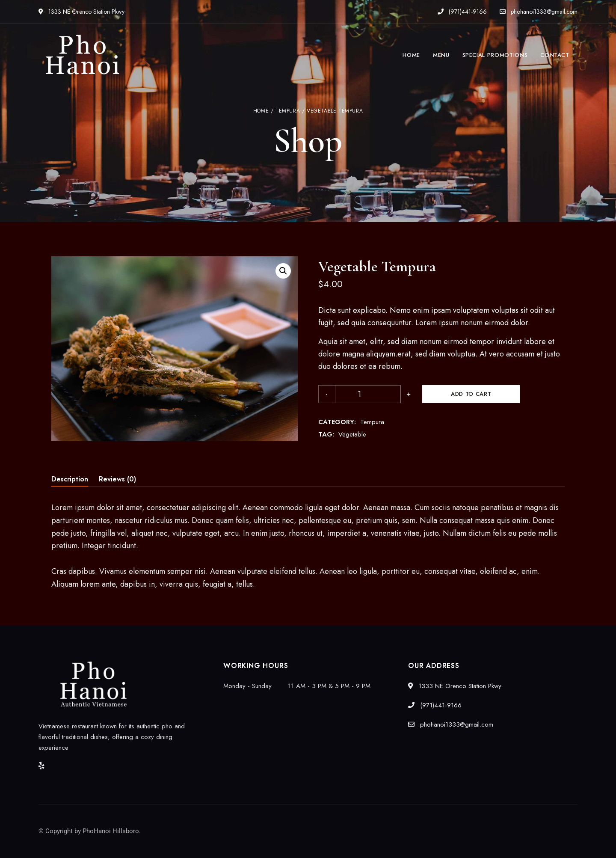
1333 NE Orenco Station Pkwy (81, 12)
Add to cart (426, 394)
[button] (283, 271)
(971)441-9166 (462, 12)
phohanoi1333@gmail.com (539, 12)
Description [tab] (70, 479)
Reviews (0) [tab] (117, 479)
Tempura (288, 111)
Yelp (41, 766)
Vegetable (352, 434)
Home (261, 111)
